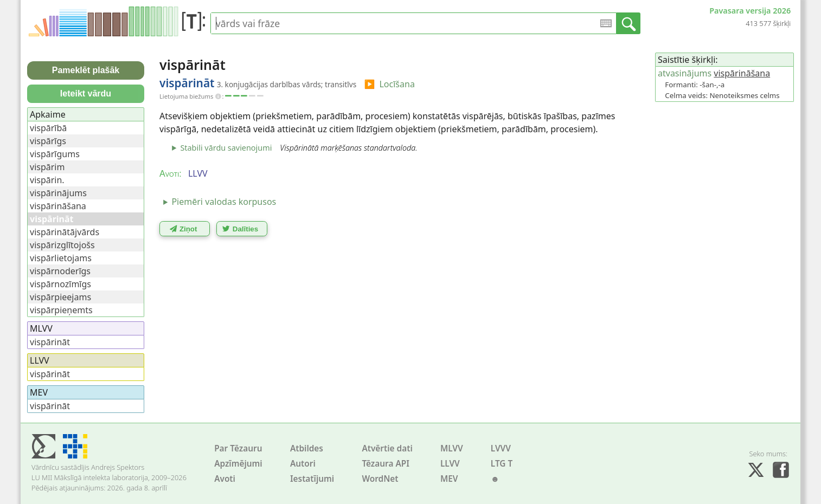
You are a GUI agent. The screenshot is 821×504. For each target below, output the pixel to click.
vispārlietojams (61, 258)
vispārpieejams (60, 297)
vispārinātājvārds (65, 232)
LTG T (502, 464)
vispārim (47, 167)
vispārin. (47, 180)
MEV (449, 479)
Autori (303, 464)
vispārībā (48, 128)
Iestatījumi (312, 479)
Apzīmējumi (238, 464)
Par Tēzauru (238, 448)
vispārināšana (742, 73)
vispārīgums (55, 154)
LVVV (501, 448)
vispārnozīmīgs (60, 284)
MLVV (452, 448)
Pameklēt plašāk (86, 70)
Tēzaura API (386, 464)
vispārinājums (58, 193)
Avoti (225, 479)
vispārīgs (48, 141)
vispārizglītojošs (62, 245)
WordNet (380, 479)
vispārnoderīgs (60, 271)
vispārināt (50, 342)
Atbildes (307, 448)
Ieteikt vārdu (86, 93)
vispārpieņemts (61, 310)
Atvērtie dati (387, 448)
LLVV (450, 464)
